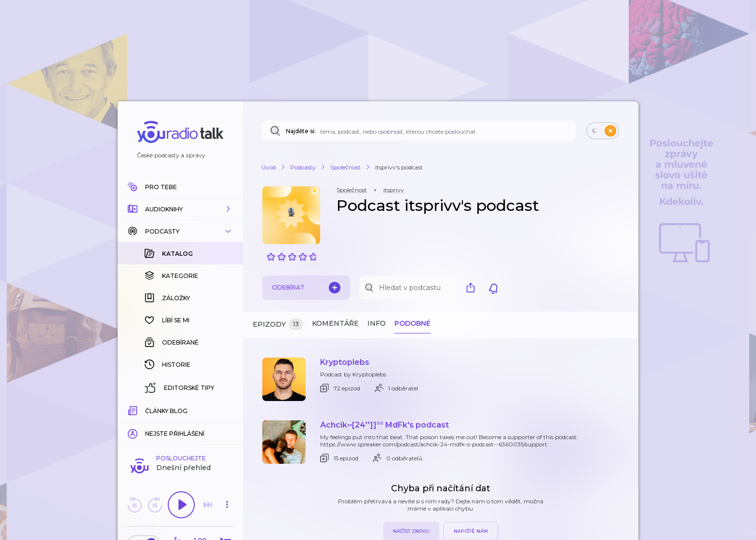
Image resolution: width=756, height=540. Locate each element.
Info (377, 323)
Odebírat (306, 288)
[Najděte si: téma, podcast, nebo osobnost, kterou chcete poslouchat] (419, 131)
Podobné (412, 323)
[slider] (147, 410)
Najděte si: (301, 131)
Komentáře (335, 323)
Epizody (278, 325)
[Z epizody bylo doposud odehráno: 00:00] (134, 409)
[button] (180, 209)
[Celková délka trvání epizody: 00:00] (227, 409)
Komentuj (180, 424)
